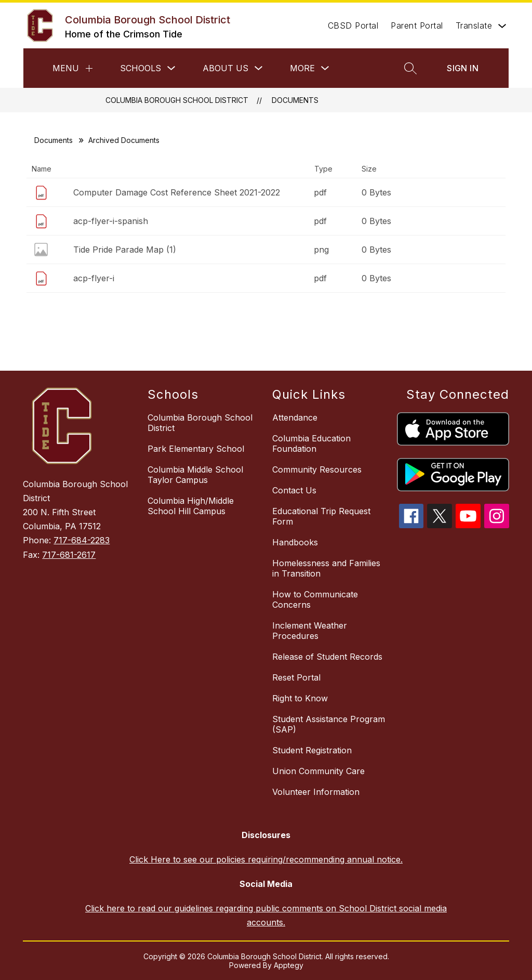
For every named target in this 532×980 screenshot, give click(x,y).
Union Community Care (318, 771)
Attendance (295, 417)
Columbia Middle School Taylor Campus (195, 475)
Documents (295, 100)
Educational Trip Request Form (321, 516)
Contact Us (294, 490)
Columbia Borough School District (177, 100)
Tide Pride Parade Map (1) (125, 250)
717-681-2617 (69, 555)
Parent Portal (417, 25)
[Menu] (89, 68)
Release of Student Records (327, 657)
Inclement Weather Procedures (310, 631)
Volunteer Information (316, 792)
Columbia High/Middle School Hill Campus (191, 506)
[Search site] (410, 68)
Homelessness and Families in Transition (326, 568)
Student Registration (312, 750)
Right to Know (300, 698)
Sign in (463, 68)
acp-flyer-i (94, 278)
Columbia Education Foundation (311, 443)
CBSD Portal (353, 25)
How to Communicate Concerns (315, 599)
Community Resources (317, 469)
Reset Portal (296, 677)
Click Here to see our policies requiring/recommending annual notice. (266, 859)
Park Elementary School (196, 449)
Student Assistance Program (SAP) (329, 724)
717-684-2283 (82, 540)
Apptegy (289, 965)
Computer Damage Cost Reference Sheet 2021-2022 (177, 192)
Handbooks (295, 542)
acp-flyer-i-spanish (111, 221)
